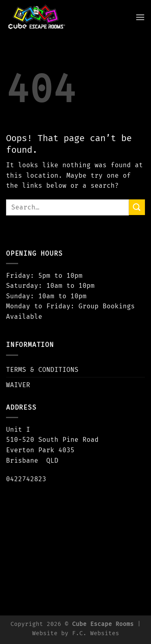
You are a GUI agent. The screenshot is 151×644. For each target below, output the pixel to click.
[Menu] (140, 17)
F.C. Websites (96, 633)
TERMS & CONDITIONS (42, 370)
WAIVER (18, 385)
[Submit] (137, 207)
